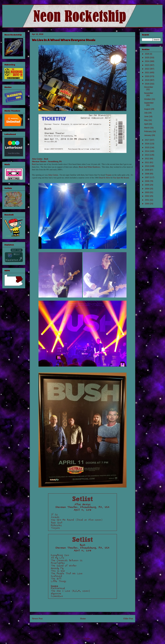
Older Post (128, 619)
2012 (147, 159)
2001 (147, 200)
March (147, 128)
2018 (147, 84)
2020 (147, 76)
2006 (147, 181)
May (146, 120)
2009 (147, 170)
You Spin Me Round (121, 178)
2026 (147, 54)
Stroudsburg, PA (55, 162)
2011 (147, 162)
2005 (147, 185)
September (149, 103)
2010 (147, 166)
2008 (147, 174)
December (149, 87)
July (146, 113)
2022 (147, 69)
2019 (147, 80)
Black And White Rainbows (90, 167)
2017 (147, 140)
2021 (147, 72)
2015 (147, 147)
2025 (147, 58)
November (149, 93)
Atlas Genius (37, 159)
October (148, 99)
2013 (147, 155)
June (147, 116)
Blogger (87, 639)
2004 (147, 189)
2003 (147, 192)
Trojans (108, 175)
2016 (147, 144)
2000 (147, 204)
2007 (147, 177)
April (146, 124)
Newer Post (37, 619)
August (147, 109)
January (148, 135)
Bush (46, 159)
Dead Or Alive (105, 178)
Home (83, 619)
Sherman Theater (39, 162)
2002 (147, 196)
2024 (147, 61)
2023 (147, 65)
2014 (147, 151)
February (148, 131)
